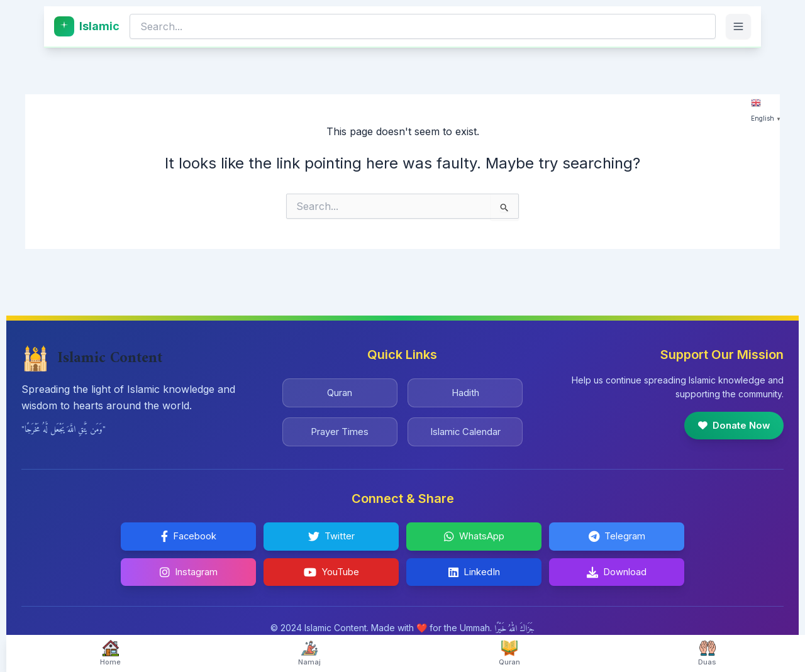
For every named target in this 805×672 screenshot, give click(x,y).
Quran (340, 387)
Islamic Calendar (465, 428)
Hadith (465, 387)
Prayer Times (340, 428)
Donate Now (730, 419)
